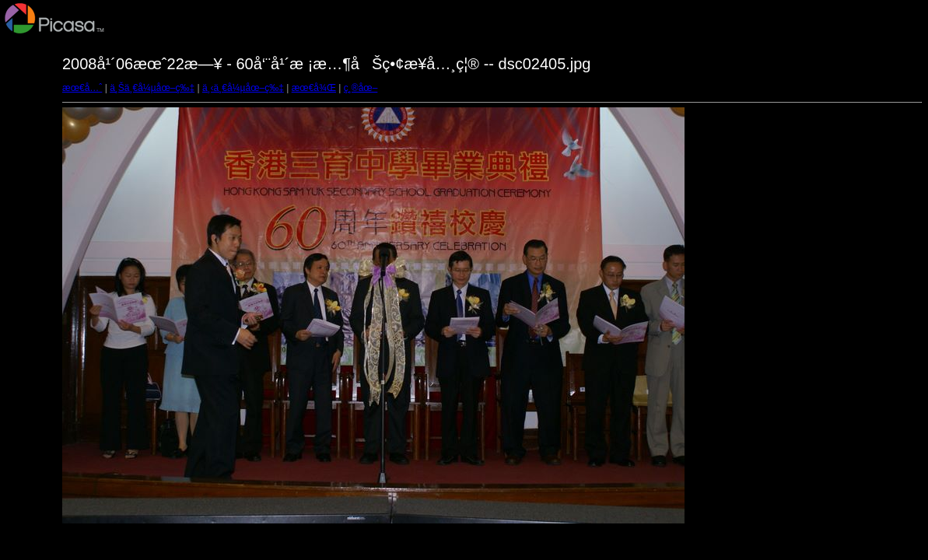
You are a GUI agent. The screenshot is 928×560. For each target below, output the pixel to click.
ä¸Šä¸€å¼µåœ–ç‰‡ (152, 88)
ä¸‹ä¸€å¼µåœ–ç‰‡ (243, 88)
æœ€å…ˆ (82, 88)
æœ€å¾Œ (314, 88)
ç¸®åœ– (361, 88)
